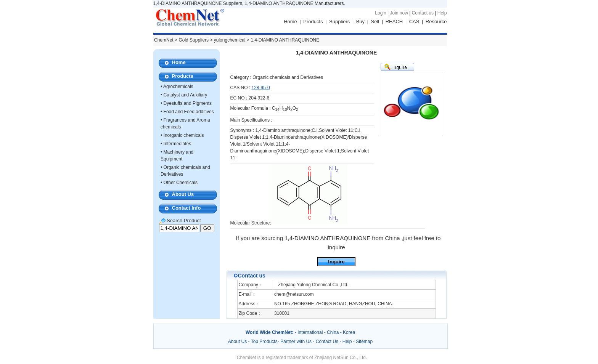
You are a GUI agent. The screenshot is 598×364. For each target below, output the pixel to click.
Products (313, 22)
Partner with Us (297, 342)
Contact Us (327, 342)
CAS (414, 22)
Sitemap (364, 342)
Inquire (336, 262)
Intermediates (178, 144)
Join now (399, 13)
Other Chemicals (181, 183)
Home (290, 22)
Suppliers (339, 22)
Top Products (264, 342)
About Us (183, 194)
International (310, 332)
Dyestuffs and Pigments (188, 103)
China (333, 332)
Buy (360, 22)
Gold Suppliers (194, 40)
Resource (436, 22)
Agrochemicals (178, 87)
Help (442, 13)
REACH (394, 22)
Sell (375, 22)
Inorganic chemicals (184, 135)
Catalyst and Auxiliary (186, 95)
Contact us (423, 13)
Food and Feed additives (189, 112)
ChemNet (164, 40)
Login (380, 13)
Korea (349, 332)
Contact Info (186, 208)
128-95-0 (261, 88)
